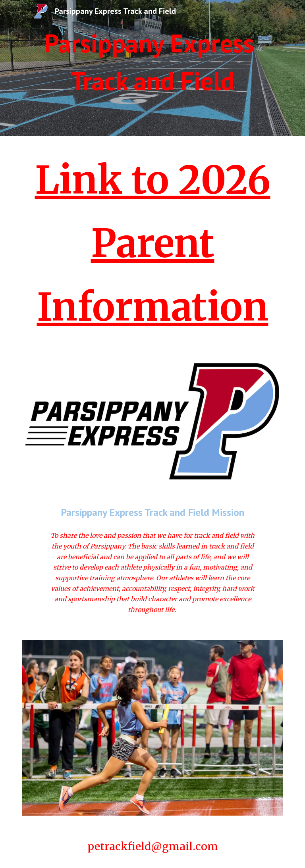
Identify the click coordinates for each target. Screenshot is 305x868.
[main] (152, 62)
